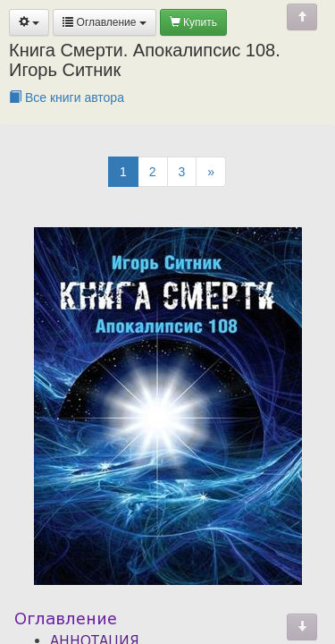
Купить (193, 22)
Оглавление (105, 22)
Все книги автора (67, 97)
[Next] (211, 172)
